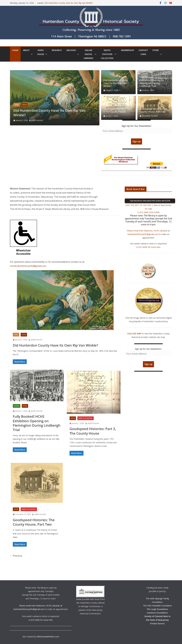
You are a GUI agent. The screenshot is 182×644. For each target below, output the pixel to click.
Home (15, 50)
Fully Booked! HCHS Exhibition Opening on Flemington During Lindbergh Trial (152, 82)
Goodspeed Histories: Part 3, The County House (118, 110)
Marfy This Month (86, 418)
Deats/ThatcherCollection (107, 54)
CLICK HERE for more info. (148, 247)
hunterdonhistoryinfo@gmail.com (28, 266)
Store (156, 50)
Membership (128, 50)
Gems (17, 105)
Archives (71, 50)
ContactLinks (143, 52)
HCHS (24, 105)
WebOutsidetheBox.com (48, 637)
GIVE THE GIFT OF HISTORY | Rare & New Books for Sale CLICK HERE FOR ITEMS (148, 209)
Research (57, 50)
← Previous (16, 556)
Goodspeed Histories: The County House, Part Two (154, 110)
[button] (31, 54)
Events (17, 406)
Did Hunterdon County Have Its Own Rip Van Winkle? (69, 3)
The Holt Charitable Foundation (157, 606)
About (26, 50)
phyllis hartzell (37, 120)
